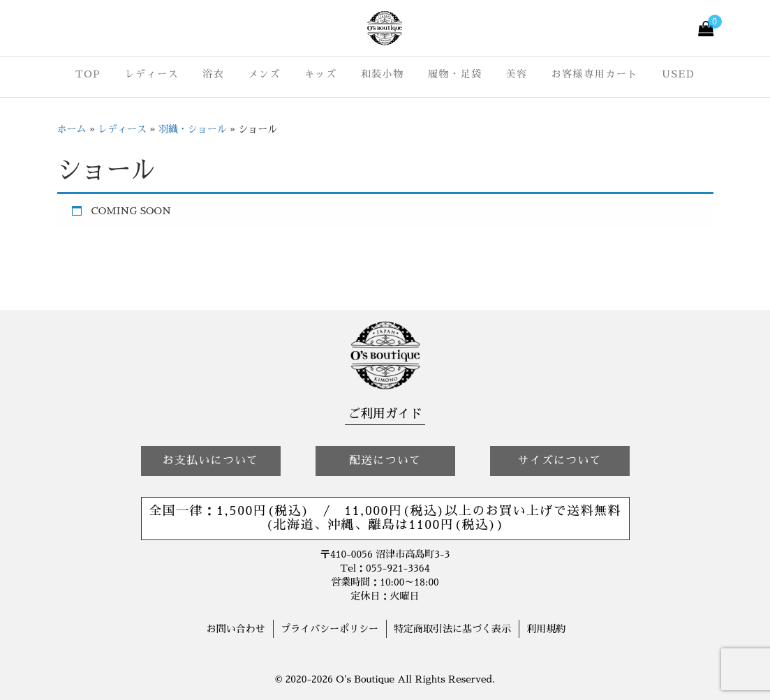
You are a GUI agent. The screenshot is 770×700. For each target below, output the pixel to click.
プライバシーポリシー (330, 629)
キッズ (321, 74)
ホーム (72, 129)
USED (678, 74)
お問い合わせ (236, 629)
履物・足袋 (455, 74)
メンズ (264, 74)
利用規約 (546, 629)
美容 (517, 74)
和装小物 (383, 74)
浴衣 (213, 74)
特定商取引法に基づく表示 (452, 629)
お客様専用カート (595, 74)
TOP (88, 74)
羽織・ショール (193, 129)
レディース (151, 74)
